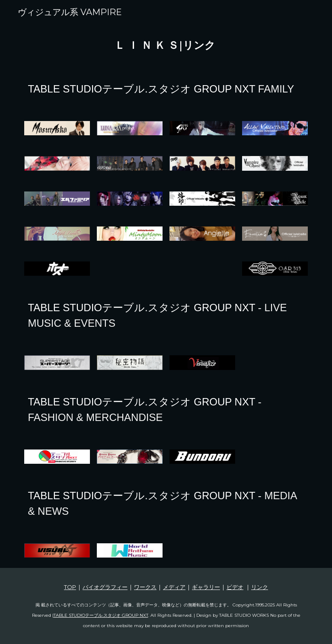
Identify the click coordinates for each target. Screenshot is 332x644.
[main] (166, 46)
